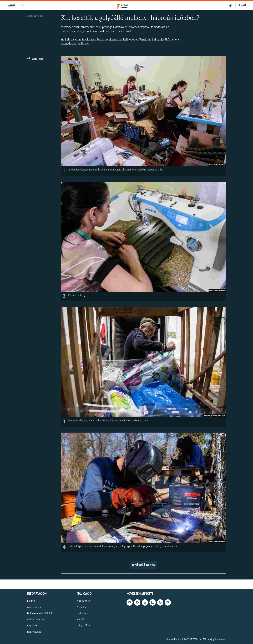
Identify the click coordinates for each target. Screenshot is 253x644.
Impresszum (34, 632)
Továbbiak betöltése (143, 565)
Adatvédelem (34, 607)
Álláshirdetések (36, 619)
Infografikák (83, 626)
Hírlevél (242, 5)
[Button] (35, 59)
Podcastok (82, 613)
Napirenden (83, 601)
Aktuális (81, 607)
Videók (81, 619)
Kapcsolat (32, 626)
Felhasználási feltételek (40, 613)
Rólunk (31, 601)
